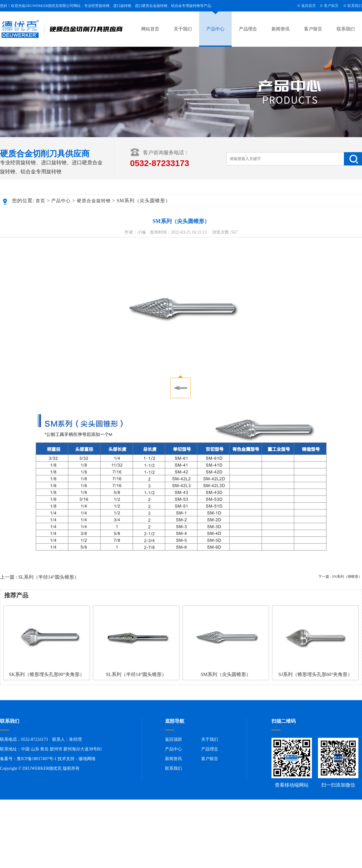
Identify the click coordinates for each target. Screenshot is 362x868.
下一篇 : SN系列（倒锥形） (340, 577)
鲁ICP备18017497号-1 (37, 759)
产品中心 (215, 29)
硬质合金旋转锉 (94, 201)
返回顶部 (173, 739)
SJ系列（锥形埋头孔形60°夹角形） (316, 674)
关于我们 (183, 29)
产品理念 (248, 29)
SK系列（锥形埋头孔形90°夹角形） (47, 674)
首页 (40, 201)
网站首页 (150, 29)
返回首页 (309, 6)
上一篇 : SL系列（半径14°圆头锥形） (40, 577)
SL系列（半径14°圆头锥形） (136, 674)
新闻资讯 (281, 29)
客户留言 (331, 6)
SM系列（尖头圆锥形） (226, 674)
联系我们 (355, 6)
